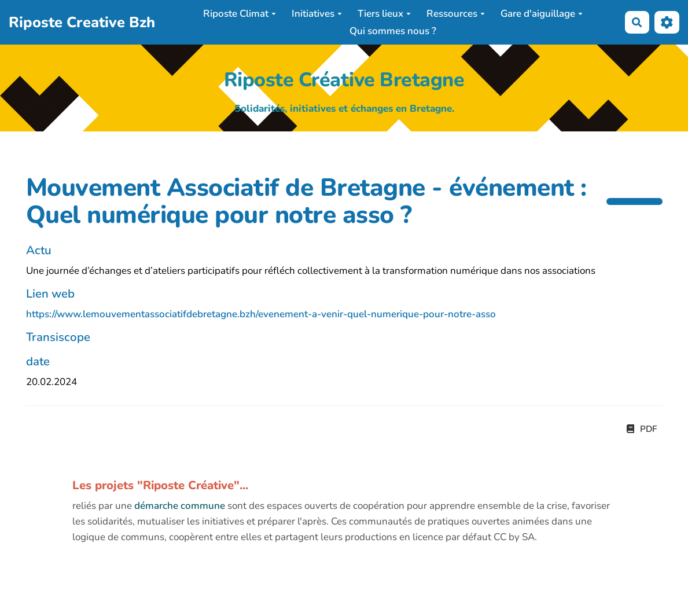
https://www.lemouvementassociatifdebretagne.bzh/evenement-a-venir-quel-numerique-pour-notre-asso (261, 314)
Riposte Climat (240, 14)
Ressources (456, 14)
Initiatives (317, 14)
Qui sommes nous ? (393, 31)
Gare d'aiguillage (542, 14)
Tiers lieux (384, 14)
